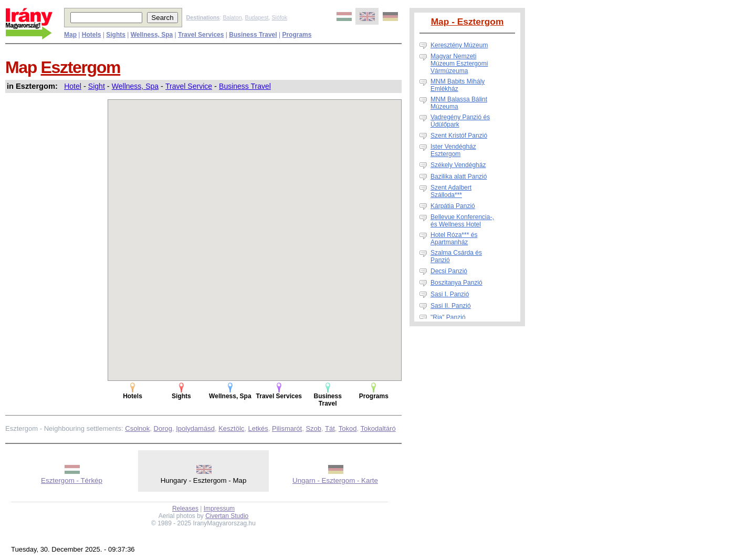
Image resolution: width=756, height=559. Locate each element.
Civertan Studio (227, 516)
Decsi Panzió (449, 271)
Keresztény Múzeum (459, 45)
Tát (330, 428)
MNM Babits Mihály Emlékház (458, 85)
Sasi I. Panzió (450, 294)
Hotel (73, 86)
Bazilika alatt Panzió (459, 177)
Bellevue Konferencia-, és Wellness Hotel (462, 221)
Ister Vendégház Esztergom (453, 150)
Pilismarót (287, 428)
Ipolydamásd (195, 428)
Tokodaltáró (378, 428)
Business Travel (245, 86)
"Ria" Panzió (448, 317)
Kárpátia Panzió (453, 206)
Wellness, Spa (135, 86)
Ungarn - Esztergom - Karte (335, 480)
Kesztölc (231, 428)
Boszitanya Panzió (456, 283)
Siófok (279, 17)
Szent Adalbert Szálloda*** (451, 191)
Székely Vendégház (458, 165)
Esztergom (81, 67)
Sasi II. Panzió (451, 306)
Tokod (348, 428)
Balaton (232, 17)
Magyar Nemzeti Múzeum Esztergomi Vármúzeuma (459, 64)
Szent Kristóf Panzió (459, 136)
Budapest (257, 17)
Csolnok (137, 428)
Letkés (258, 428)
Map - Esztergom (468, 22)
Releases (185, 509)
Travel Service (189, 86)
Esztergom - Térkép (72, 480)
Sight (97, 86)
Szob (313, 428)
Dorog (163, 428)
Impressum (219, 509)
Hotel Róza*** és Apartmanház (454, 239)
